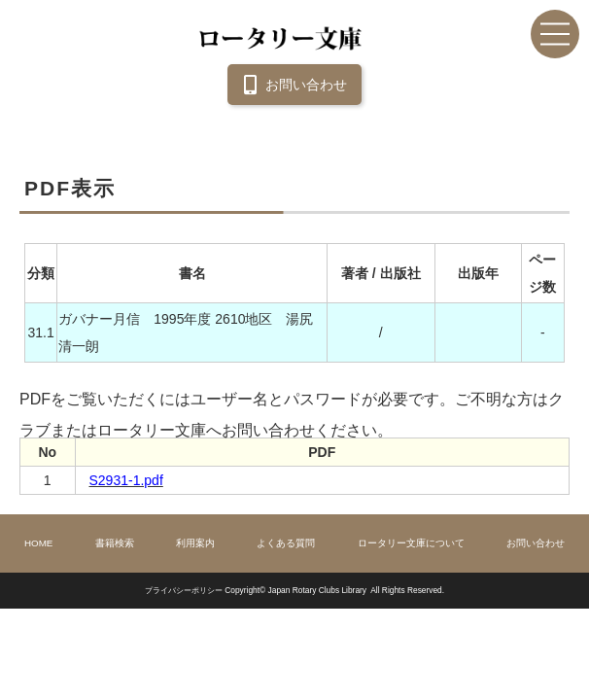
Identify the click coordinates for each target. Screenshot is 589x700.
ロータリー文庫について (411, 543)
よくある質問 (286, 543)
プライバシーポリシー (184, 590)
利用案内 (195, 543)
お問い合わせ (292, 85)
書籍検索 (115, 543)
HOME (38, 543)
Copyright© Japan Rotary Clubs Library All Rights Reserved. (334, 590)
